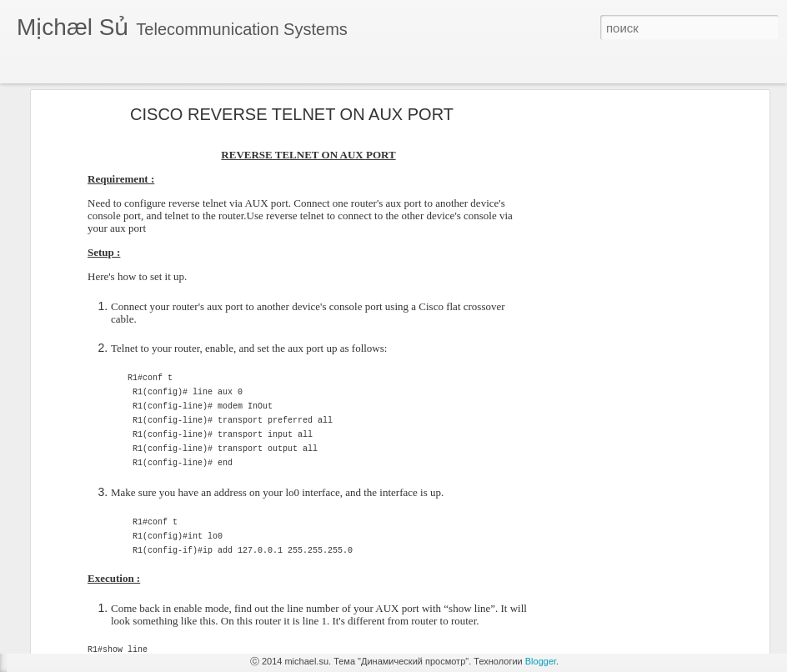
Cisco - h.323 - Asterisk (92, 627)
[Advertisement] (621, 281)
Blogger (541, 661)
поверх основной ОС (89, 589)
